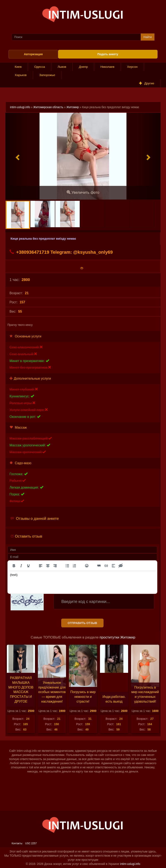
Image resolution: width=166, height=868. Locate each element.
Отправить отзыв (82, 623)
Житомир (73, 107)
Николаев (107, 67)
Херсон (132, 67)
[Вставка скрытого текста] (121, 566)
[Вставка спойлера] (113, 566)
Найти (148, 37)
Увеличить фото (83, 192)
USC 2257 (31, 843)
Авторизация (33, 54)
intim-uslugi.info (20, 107)
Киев (18, 67)
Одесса (40, 67)
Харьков (21, 75)
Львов (62, 67)
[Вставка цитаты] (99, 566)
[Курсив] (21, 566)
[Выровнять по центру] (48, 566)
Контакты (17, 843)
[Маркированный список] (67, 566)
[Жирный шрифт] (14, 566)
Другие (147, 83)
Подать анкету (108, 54)
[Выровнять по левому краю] (41, 566)
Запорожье (47, 75)
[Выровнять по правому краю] (55, 566)
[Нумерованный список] (75, 566)
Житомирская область (48, 107)
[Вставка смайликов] (87, 566)
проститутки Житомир (117, 637)
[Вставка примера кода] (106, 566)
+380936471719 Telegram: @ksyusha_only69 (61, 252)
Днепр (83, 67)
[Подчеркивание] (28, 566)
